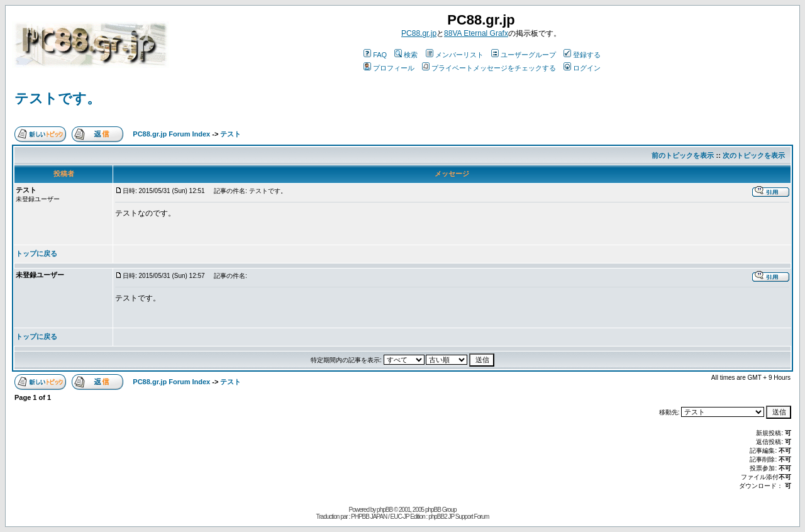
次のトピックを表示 (754, 155)
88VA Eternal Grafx (476, 33)
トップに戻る (36, 253)
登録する (582, 55)
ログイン (582, 68)
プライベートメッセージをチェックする (489, 68)
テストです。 (58, 98)
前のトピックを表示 (683, 155)
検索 (406, 55)
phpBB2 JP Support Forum (458, 517)
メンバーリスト (455, 55)
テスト (230, 134)
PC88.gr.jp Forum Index (171, 134)
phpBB (385, 510)
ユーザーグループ (524, 55)
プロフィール (389, 68)
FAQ (375, 55)
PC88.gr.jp (419, 33)
